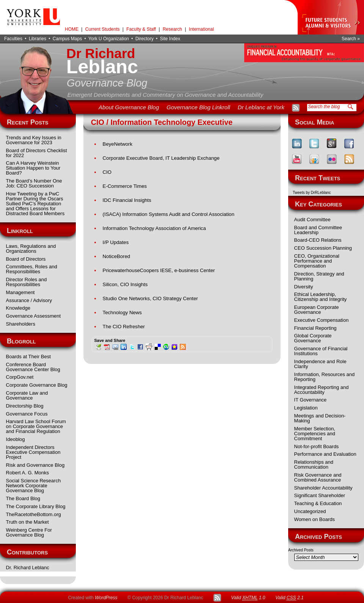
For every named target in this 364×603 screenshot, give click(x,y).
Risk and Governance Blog (35, 465)
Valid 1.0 (248, 598)
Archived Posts (301, 550)
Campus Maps (67, 39)
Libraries (38, 39)
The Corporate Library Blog (36, 506)
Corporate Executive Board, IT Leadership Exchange (161, 158)
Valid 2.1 (289, 598)
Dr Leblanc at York (261, 107)
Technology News (122, 313)
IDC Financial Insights (127, 200)
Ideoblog (16, 439)
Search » (351, 39)
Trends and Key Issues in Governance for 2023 (34, 140)
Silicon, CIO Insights (125, 284)
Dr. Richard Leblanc (28, 568)
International (201, 29)
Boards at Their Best (28, 357)
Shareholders (21, 324)
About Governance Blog (129, 107)
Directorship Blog (25, 406)
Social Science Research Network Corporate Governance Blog (34, 486)
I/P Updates (116, 242)
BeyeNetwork (118, 144)
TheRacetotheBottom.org (34, 514)
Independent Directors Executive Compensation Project (33, 452)
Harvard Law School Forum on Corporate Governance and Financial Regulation (36, 426)
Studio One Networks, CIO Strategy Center (150, 298)
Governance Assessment (34, 316)
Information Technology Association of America (154, 228)
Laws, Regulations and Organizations (31, 249)
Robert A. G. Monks (27, 473)
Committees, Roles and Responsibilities (32, 269)
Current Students (103, 29)
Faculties (13, 39)
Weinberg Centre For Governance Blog (29, 532)
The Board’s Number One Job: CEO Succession (34, 183)
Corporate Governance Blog (37, 385)
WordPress (106, 598)
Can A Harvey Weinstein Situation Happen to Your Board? (33, 168)
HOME (72, 29)
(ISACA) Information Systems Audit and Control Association (169, 214)
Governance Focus (27, 414)
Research (172, 29)
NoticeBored (117, 256)
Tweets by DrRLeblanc (312, 193)
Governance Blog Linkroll (198, 107)
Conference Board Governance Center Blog (33, 367)
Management (20, 292)
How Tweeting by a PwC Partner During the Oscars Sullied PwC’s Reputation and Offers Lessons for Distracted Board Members (35, 204)
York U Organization (109, 39)
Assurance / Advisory (29, 300)
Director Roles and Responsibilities (27, 282)
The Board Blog (23, 498)
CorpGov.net (20, 377)
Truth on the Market (27, 522)
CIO (107, 172)
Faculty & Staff (141, 29)
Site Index (170, 39)
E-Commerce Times (125, 186)
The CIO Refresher (124, 327)
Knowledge (18, 308)
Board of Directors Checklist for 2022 (37, 153)
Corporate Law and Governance (27, 395)
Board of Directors (26, 259)
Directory (144, 39)
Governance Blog (107, 83)
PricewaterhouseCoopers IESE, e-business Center (159, 270)
